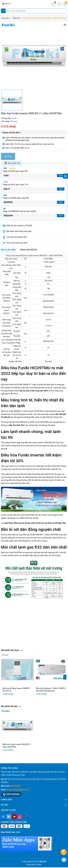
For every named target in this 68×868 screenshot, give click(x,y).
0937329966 (15, 786)
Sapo (39, 865)
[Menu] (3, 11)
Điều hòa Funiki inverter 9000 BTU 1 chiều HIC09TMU (17, 746)
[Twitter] (9, 817)
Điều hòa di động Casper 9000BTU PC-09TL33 (16, 690)
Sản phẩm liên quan (10, 650)
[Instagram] (20, 817)
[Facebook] (3, 817)
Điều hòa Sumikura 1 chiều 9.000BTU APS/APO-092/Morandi (51, 690)
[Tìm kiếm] (9, 11)
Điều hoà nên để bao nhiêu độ (26, 523)
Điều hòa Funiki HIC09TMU (12, 385)
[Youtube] (14, 817)
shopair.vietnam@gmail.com (18, 790)
